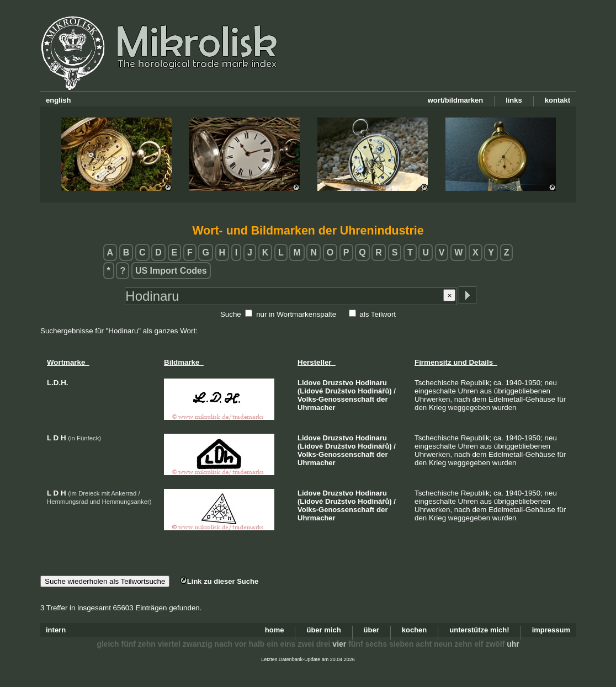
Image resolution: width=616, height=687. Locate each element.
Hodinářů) (375, 391)
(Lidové (310, 391)
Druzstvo (338, 383)
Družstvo (341, 391)
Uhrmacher (317, 408)
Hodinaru (371, 383)
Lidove (309, 383)
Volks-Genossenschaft (336, 399)
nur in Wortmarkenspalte (296, 314)
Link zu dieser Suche (219, 581)
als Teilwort (378, 314)
